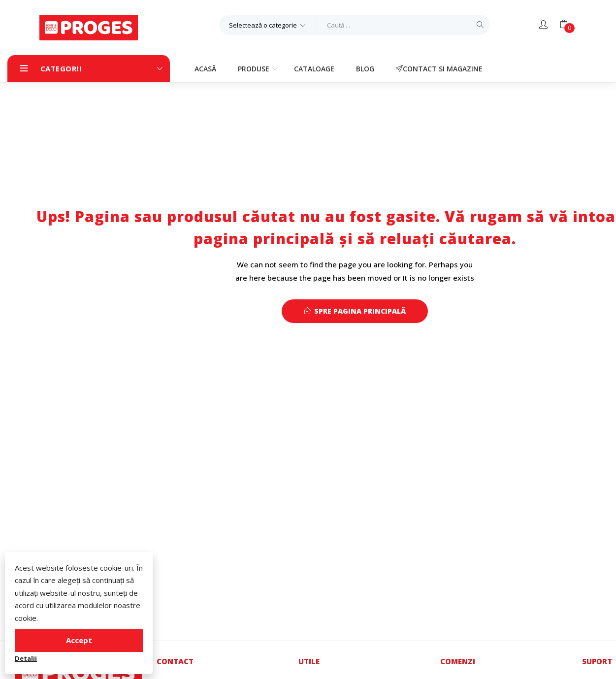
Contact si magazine (439, 69)
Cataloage (314, 69)
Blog (365, 69)
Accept (79, 640)
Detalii (26, 658)
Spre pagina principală (355, 311)
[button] (268, 25)
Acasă (205, 69)
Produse (255, 69)
